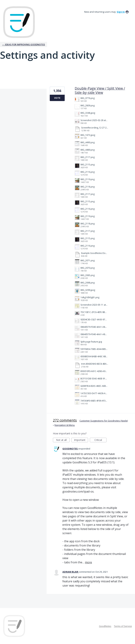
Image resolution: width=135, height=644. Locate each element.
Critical (100, 440)
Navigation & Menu (65, 425)
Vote (57, 98)
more (88, 562)
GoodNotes (105, 626)
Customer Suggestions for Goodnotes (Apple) (104, 421)
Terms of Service (123, 626)
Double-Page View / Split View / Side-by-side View (100, 90)
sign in (121, 12)
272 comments (65, 420)
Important (81, 440)
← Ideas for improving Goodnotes (24, 44)
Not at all (63, 440)
